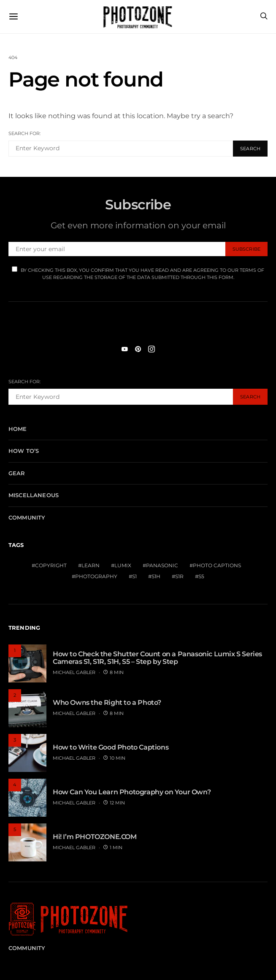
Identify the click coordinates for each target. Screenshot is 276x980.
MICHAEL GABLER (74, 672)
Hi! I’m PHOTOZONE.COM (95, 837)
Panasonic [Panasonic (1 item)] (162, 565)
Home (18, 429)
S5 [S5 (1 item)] (201, 576)
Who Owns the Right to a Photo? (107, 703)
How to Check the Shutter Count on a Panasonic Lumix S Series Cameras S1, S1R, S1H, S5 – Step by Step (157, 658)
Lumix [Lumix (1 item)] (123, 565)
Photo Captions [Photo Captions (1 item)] (217, 565)
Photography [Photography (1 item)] (96, 576)
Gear (17, 473)
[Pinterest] (138, 349)
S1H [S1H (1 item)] (156, 576)
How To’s (24, 451)
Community (27, 517)
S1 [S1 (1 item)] (134, 576)
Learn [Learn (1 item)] (91, 565)
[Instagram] (152, 349)
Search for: (24, 133)
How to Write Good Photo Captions (111, 747)
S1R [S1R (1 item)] (179, 576)
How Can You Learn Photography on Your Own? (132, 792)
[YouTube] (124, 349)
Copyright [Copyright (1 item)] (51, 565)
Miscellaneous (34, 495)
